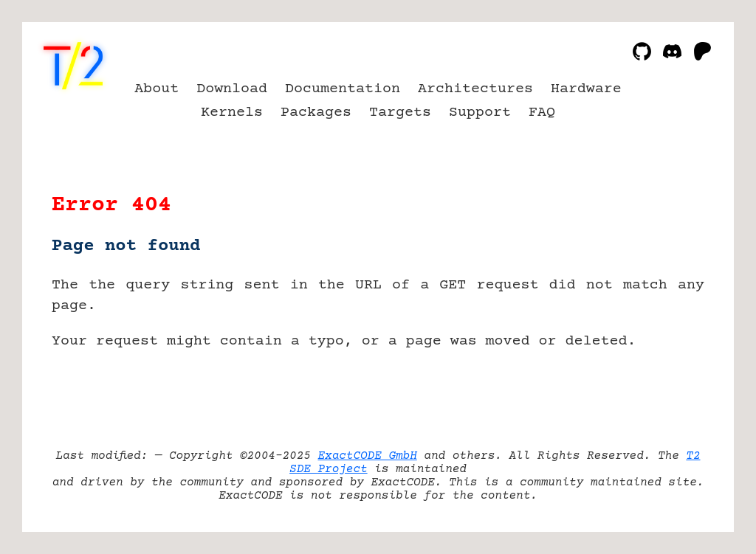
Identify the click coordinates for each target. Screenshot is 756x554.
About (157, 89)
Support (480, 112)
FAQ (542, 112)
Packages (316, 112)
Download (232, 89)
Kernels (232, 112)
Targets (400, 112)
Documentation (343, 89)
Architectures (475, 89)
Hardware (586, 89)
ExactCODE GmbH (367, 456)
